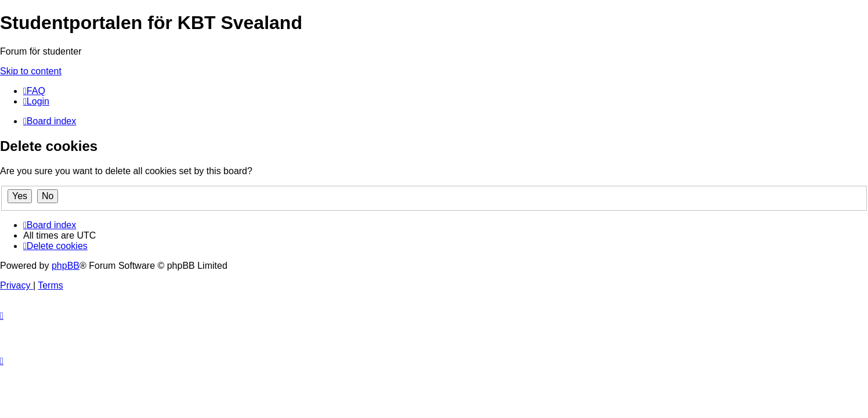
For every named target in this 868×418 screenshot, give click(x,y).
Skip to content (31, 71)
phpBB (66, 266)
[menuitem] (34, 91)
